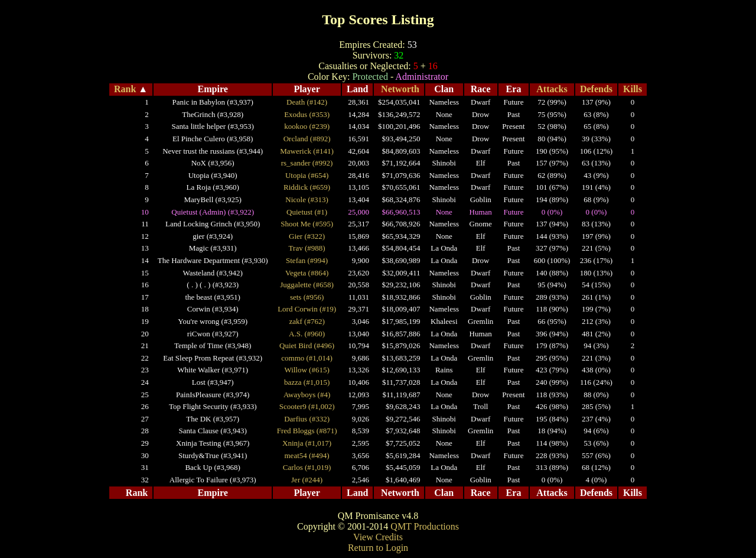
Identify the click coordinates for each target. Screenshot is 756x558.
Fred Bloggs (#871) (307, 431)
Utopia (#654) (307, 175)
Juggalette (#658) (307, 285)
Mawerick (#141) (307, 151)
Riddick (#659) (307, 187)
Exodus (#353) (307, 114)
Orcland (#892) (307, 139)
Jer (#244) (307, 480)
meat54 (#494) (307, 455)
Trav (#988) (307, 248)
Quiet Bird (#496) (307, 345)
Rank (125, 89)
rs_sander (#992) (307, 163)
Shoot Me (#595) (307, 224)
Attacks (552, 89)
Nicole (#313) (307, 199)
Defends (596, 89)
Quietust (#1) (307, 212)
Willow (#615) (307, 370)
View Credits (378, 537)
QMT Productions (425, 526)
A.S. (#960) (307, 334)
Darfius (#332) (307, 419)
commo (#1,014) (307, 358)
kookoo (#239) (307, 126)
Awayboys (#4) (307, 395)
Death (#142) (307, 102)
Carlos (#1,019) (307, 467)
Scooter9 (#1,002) (307, 406)
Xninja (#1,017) (307, 443)
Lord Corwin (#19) (307, 309)
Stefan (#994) (307, 260)
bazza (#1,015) (307, 382)
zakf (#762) (307, 321)
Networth (400, 89)
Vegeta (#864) (307, 273)
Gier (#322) (307, 236)
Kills (633, 89)
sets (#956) (307, 297)
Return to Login (378, 548)
